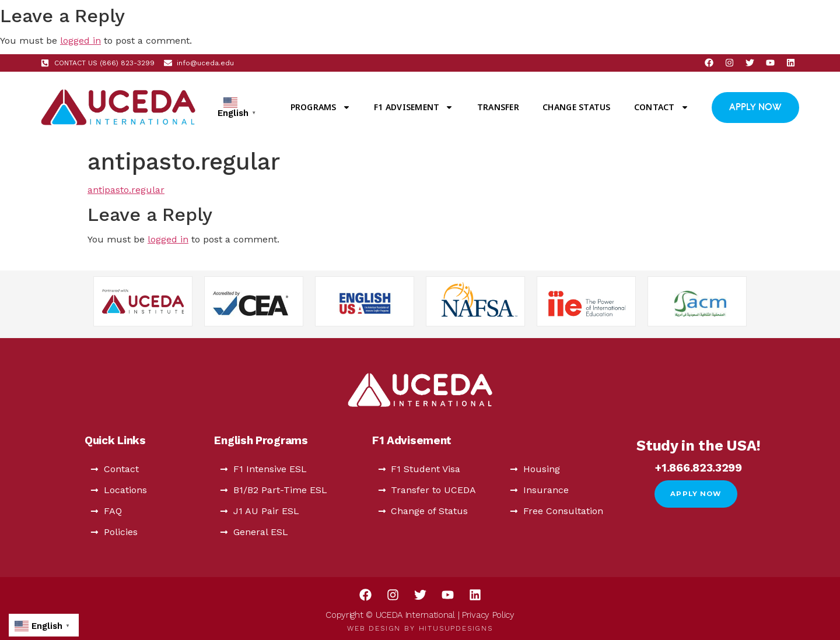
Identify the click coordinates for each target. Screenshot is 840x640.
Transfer (498, 107)
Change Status (576, 107)
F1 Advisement (414, 107)
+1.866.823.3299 (699, 468)
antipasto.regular (126, 190)
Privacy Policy (488, 615)
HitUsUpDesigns (456, 628)
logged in (80, 41)
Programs (321, 107)
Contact (661, 107)
